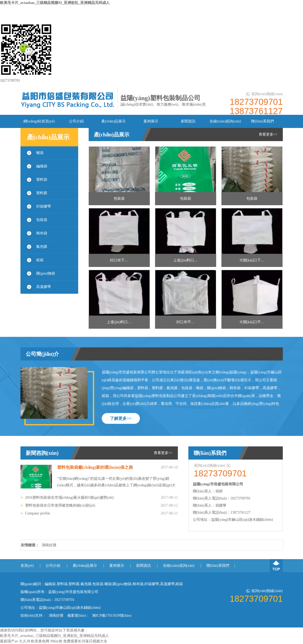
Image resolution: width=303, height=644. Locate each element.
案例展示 (151, 121)
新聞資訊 (188, 121)
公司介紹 (76, 121)
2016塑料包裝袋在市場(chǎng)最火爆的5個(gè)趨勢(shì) (70, 498)
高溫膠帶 (44, 287)
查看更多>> (268, 134)
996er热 (56, 641)
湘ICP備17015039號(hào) (112, 615)
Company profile (38, 513)
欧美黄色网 (40, 641)
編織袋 (42, 166)
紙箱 (40, 260)
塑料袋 (42, 180)
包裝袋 (42, 220)
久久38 (25, 641)
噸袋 (40, 153)
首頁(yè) (27, 566)
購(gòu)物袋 (46, 273)
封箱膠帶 (44, 206)
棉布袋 (42, 233)
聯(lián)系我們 (262, 121)
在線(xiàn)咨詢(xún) (225, 121)
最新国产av (9, 641)
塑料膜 (42, 193)
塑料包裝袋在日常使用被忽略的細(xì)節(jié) (60, 505)
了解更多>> (121, 418)
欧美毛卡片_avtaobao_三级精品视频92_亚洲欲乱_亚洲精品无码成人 (55, 3)
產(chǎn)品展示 (114, 121)
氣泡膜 (42, 247)
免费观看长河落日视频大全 (85, 641)
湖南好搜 (49, 545)
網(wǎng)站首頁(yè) (39, 121)
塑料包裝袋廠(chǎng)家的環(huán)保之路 (95, 467)
